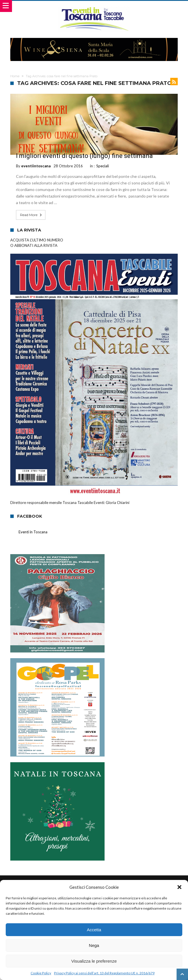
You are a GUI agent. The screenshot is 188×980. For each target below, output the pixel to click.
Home (15, 76)
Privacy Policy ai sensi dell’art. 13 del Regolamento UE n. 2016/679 (104, 973)
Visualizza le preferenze (94, 961)
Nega (94, 945)
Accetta (94, 930)
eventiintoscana (36, 166)
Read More (31, 215)
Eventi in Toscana (33, 532)
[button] (179, 887)
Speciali (103, 166)
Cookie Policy (41, 973)
